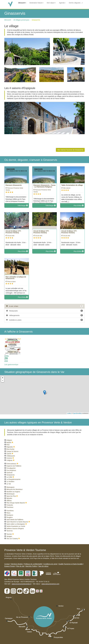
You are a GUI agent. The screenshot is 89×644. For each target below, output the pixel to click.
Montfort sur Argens (13, 492)
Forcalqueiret (11, 468)
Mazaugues (10, 487)
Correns (9, 458)
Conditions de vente (50, 564)
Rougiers (9, 517)
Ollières (9, 501)
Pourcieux (10, 507)
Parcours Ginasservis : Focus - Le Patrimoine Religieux (44, 186)
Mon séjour (51, 3)
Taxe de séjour (43, 566)
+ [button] (3, 378)
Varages (9, 536)
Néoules (9, 498)
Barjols (9, 442)
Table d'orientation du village (72, 185)
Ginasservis (36, 20)
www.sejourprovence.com (50, 584)
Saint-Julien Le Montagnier (16, 524)
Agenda (62, 3)
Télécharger (23, 205)
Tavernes (10, 531)
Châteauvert (11, 456)
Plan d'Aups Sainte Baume (16, 503)
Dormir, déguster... (76, 3)
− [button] (3, 381)
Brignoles (10, 447)
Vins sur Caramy (12, 539)
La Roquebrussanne (13, 479)
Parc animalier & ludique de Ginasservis (16, 278)
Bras (8, 445)
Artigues (9, 440)
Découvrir (22, 3)
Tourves (9, 534)
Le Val (9, 484)
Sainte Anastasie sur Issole (16, 526)
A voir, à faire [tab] (44, 306)
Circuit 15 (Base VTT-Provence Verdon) (69, 232)
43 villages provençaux (21, 20)
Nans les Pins (11, 496)
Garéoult (9, 473)
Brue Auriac (10, 449)
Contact (7, 564)
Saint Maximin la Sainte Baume (17, 522)
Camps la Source (12, 451)
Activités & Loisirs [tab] (44, 320)
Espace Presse (10, 566)
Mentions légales (17, 564)
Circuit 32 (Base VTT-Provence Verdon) (13, 232)
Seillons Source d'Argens (15, 529)
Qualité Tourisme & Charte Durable (71, 564)
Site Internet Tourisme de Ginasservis (70, 150)
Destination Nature (36, 3)
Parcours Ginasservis (14, 185)
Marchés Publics (31, 566)
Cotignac (9, 460)
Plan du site (20, 566)
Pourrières (10, 511)
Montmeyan (10, 494)
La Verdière (10, 482)
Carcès (9, 454)
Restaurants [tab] (44, 311)
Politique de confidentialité (33, 564)
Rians (8, 513)
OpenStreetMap (77, 413)
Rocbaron (10, 515)
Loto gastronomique (11, 364)
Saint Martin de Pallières (15, 520)
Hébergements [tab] (44, 315)
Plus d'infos (79, 205)
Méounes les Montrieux (14, 489)
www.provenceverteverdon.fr (21, 584)
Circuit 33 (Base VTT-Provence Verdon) (41, 232)
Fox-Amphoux (11, 470)
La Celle (9, 477)
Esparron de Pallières (14, 466)
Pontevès (10, 505)
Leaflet (69, 413)
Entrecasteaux (11, 464)
